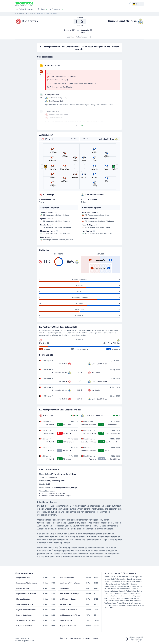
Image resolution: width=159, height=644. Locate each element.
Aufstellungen (81, 37)
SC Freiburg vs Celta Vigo (26, 620)
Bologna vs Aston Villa (24, 626)
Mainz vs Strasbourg (24, 599)
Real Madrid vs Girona (68, 599)
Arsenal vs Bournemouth (68, 610)
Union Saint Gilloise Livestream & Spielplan (55, 496)
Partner (96, 638)
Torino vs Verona (66, 620)
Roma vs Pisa (64, 588)
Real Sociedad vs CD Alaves (70, 615)
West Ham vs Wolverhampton (70, 594)
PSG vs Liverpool (23, 588)
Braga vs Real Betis (23, 578)
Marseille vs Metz (66, 604)
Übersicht (70, 37)
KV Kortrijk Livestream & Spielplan (52, 493)
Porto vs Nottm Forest (24, 615)
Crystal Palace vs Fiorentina (26, 610)
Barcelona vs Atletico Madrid (27, 583)
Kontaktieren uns (75, 638)
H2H (90, 37)
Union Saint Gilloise (111, 343)
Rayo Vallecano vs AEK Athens (27, 594)
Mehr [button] (79, 126)
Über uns (63, 638)
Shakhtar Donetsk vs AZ (25, 604)
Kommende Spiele (25, 573)
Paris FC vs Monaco (67, 578)
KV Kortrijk (44, 343)
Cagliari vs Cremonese (68, 626)
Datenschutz (87, 638)
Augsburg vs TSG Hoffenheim (70, 583)
